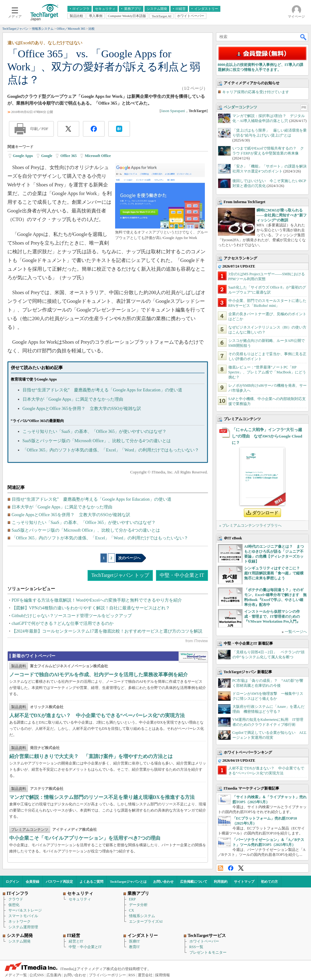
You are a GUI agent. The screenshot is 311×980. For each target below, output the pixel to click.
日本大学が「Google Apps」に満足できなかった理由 (73, 399)
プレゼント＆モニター (208, 952)
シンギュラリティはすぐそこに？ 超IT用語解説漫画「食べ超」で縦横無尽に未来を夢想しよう (274, 573)
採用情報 (162, 975)
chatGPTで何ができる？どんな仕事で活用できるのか (63, 623)
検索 (304, 37)
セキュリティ (80, 899)
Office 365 (68, 156)
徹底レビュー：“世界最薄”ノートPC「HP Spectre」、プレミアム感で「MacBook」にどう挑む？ (267, 372)
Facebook (231, 868)
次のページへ (129, 558)
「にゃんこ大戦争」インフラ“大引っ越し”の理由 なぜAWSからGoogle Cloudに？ (267, 436)
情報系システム (142, 916)
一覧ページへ (296, 632)
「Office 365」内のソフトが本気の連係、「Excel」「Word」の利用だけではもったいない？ (111, 450)
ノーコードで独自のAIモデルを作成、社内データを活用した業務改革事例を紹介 (99, 675)
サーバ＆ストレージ (25, 910)
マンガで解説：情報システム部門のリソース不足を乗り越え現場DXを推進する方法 (102, 797)
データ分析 (138, 905)
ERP (132, 899)
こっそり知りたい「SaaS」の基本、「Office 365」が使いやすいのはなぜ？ (95, 431)
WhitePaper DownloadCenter (193, 657)
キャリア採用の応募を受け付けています (256, 92)
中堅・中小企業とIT (182, 575)
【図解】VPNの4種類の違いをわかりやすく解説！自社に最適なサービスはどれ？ (91, 608)
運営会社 (145, 975)
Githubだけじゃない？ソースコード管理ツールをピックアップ (72, 616)
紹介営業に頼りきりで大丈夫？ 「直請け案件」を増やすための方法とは (91, 756)
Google (47, 156)
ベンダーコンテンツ (240, 107)
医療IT (134, 941)
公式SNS (37, 975)
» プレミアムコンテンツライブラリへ (251, 525)
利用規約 (221, 882)
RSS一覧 (196, 947)
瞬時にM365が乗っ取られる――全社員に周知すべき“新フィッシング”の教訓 (282, 215)
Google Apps (23, 156)
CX (132, 910)
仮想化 (14, 905)
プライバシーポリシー (107, 975)
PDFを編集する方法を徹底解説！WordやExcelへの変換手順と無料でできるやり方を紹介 (97, 600)
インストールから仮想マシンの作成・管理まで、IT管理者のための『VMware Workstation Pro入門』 (272, 616)
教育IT (134, 947)
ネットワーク (19, 921)
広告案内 (54, 975)
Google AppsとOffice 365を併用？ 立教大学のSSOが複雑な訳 (82, 409)
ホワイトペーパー (204, 941)
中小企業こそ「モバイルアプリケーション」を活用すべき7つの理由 (85, 838)
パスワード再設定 (59, 882)
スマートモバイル (23, 916)
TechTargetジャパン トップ (120, 575)
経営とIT (76, 941)
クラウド (16, 899)
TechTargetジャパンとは (128, 882)
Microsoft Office (98, 156)
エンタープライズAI (146, 921)
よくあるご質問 (91, 882)
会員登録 (32, 882)
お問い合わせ (163, 882)
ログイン (12, 882)
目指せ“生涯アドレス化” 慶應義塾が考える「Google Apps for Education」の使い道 (102, 390)
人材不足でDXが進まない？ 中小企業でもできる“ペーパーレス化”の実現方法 (97, 715)
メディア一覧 (16, 975)
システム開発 (19, 941)
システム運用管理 (23, 927)
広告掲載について (194, 882)
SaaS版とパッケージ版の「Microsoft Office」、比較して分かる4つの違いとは (97, 441)
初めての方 (269, 882)
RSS (220, 868)
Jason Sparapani (173, 111)
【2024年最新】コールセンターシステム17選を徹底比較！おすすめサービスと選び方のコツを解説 (107, 631)
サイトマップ (244, 882)
